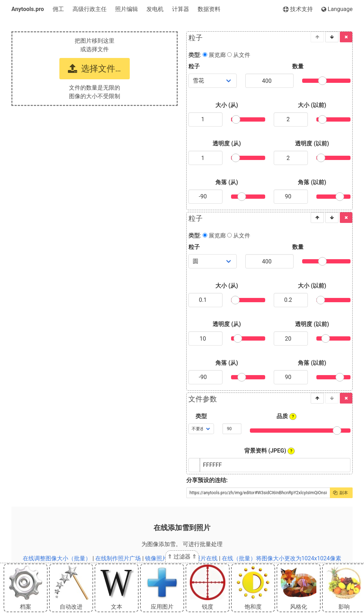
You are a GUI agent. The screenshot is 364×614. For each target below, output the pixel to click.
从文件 (239, 55)
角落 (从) (227, 182)
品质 (287, 416)
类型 (201, 416)
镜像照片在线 (162, 558)
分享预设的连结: (207, 480)
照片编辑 (127, 9)
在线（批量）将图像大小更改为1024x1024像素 (282, 558)
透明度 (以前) (312, 143)
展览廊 (214, 55)
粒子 (194, 66)
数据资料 (209, 9)
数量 (298, 66)
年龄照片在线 (200, 558)
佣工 (58, 9)
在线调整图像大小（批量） (57, 558)
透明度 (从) (227, 143)
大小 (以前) (312, 105)
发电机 (155, 9)
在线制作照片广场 (118, 558)
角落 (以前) (312, 182)
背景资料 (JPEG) (270, 451)
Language (337, 9)
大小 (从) (227, 105)
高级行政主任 (90, 9)
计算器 (181, 9)
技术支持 (298, 9)
